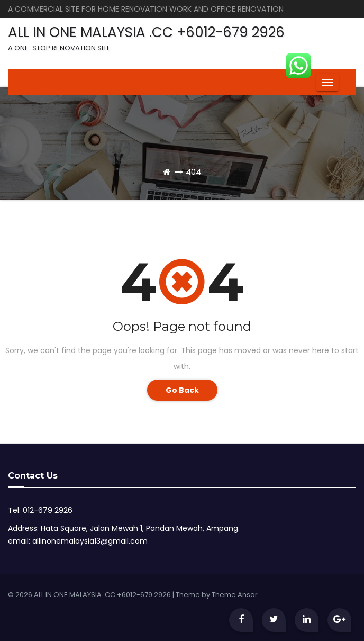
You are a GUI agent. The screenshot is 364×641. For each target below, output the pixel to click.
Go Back (182, 390)
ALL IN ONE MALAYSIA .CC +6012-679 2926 (146, 38)
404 (193, 172)
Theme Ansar (235, 595)
